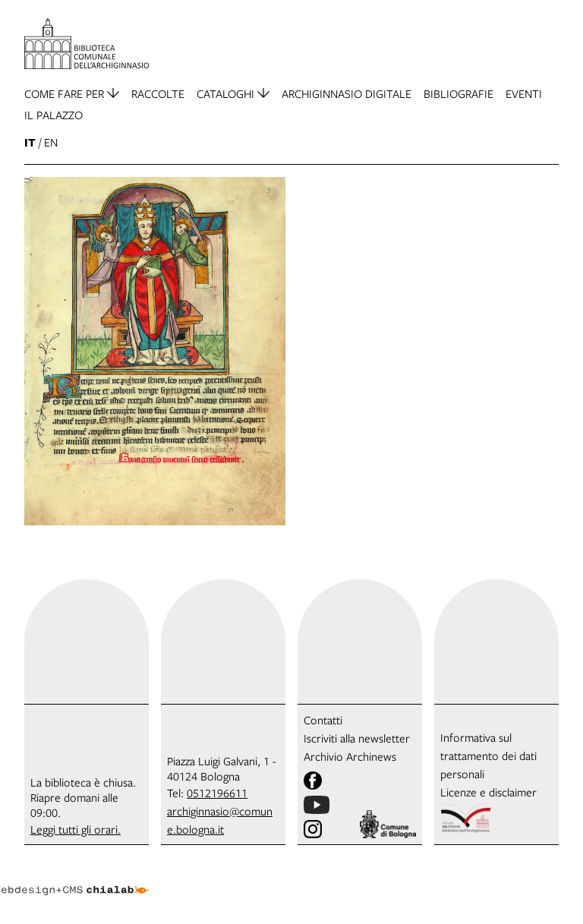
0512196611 (217, 793)
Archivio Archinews (350, 756)
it (30, 142)
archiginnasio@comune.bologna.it (220, 820)
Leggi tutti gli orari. (76, 829)
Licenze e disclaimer (488, 792)
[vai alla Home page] (87, 44)
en (51, 142)
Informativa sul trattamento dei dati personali (488, 755)
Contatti (323, 720)
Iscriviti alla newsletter (357, 738)
